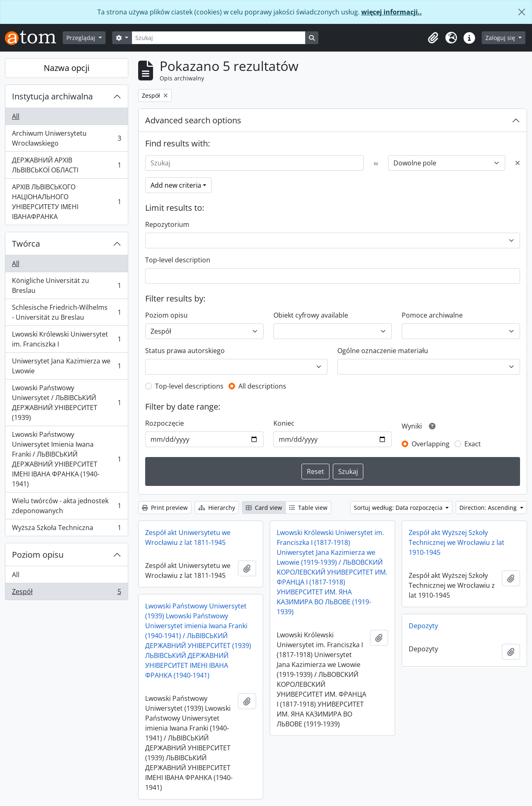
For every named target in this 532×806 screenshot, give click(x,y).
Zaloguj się (501, 38)
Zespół (66, 593)
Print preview (165, 508)
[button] (433, 38)
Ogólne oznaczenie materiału (383, 351)
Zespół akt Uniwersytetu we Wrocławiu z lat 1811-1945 (188, 537)
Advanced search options (193, 120)
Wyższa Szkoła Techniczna (66, 529)
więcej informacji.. (392, 12)
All (16, 116)
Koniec (284, 423)
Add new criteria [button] (176, 185)
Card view (264, 508)
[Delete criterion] (518, 163)
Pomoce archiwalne (432, 315)
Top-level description (178, 260)
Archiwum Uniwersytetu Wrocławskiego (66, 138)
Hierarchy (217, 508)
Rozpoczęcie (165, 423)
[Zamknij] (522, 12)
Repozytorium (167, 224)
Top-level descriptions (189, 386)
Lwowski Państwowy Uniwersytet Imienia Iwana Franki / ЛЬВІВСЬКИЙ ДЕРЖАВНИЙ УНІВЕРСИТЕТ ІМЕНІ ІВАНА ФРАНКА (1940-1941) (66, 459)
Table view (308, 508)
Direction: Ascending (489, 508)
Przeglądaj (82, 38)
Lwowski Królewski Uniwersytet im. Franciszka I (66, 339)
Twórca (26, 244)
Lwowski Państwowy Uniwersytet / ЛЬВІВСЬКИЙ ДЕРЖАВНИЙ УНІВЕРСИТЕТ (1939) (66, 403)
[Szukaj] (219, 38)
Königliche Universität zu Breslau (66, 285)
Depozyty (423, 626)
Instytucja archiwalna (52, 96)
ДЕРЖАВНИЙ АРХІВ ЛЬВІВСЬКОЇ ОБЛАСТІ (66, 165)
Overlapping (431, 444)
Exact (473, 444)
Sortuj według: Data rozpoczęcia (399, 508)
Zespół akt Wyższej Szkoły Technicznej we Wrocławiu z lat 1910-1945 (457, 542)
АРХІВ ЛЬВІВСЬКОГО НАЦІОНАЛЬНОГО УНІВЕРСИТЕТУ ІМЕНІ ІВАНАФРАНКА (66, 202)
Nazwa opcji (67, 68)
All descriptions (262, 386)
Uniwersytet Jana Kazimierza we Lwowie (66, 366)
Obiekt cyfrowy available (311, 315)
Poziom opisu (38, 555)
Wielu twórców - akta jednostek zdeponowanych (66, 506)
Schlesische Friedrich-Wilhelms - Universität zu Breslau (66, 312)
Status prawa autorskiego (185, 351)
